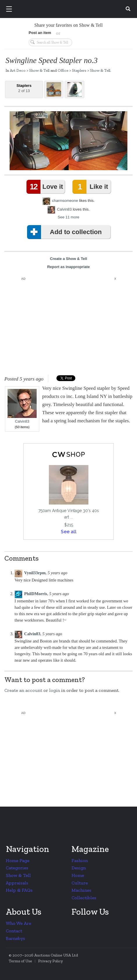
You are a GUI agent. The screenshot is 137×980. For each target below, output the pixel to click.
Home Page (18, 860)
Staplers (79, 70)
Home (78, 875)
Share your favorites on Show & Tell (68, 25)
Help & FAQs (19, 890)
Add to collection (66, 232)
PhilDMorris (36, 594)
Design (79, 868)
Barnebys (15, 938)
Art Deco (18, 70)
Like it (91, 187)
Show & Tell (39, 70)
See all (69, 532)
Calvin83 (64, 209)
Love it (46, 187)
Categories (17, 868)
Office (63, 70)
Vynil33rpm (35, 573)
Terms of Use (20, 961)
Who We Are (18, 923)
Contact (14, 931)
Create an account (23, 690)
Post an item (40, 33)
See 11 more (68, 217)
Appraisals (17, 883)
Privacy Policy (50, 961)
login (55, 690)
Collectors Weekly (70, 9)
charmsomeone (65, 201)
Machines (81, 890)
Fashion (80, 860)
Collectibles (84, 898)
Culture (80, 883)
